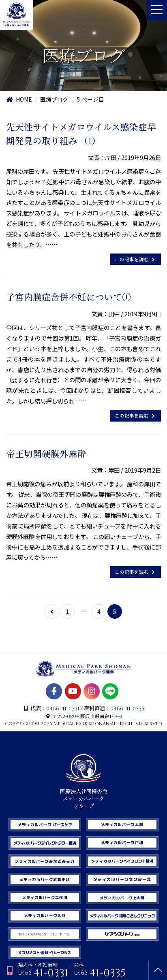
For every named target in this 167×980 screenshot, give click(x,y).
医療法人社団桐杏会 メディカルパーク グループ (84, 795)
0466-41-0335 (127, 709)
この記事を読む (135, 259)
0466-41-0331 (63, 709)
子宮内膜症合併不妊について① (69, 298)
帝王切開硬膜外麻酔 (46, 455)
